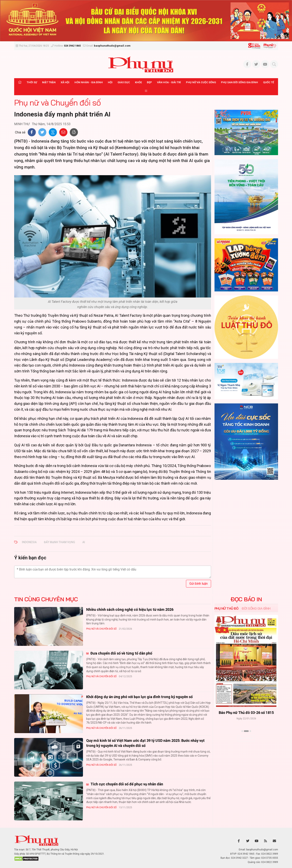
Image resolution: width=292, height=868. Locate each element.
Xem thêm (246, 738)
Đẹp (149, 82)
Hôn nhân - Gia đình (89, 82)
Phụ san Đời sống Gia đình (239, 82)
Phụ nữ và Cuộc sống (201, 82)
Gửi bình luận (199, 584)
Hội (110, 82)
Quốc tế (269, 82)
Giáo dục (124, 82)
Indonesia (29, 542)
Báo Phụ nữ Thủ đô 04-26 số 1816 (246, 713)
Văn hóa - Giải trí (169, 82)
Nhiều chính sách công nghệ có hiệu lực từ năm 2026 (130, 609)
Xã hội (65, 82)
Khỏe (138, 82)
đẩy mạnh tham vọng (59, 542)
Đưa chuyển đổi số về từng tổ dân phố (121, 653)
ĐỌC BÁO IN (246, 599)
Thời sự (32, 82)
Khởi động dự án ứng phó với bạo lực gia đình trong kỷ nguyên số (139, 697)
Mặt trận (49, 82)
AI (84, 542)
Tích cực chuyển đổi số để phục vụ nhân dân (126, 784)
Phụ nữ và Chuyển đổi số (57, 102)
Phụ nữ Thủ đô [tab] (227, 608)
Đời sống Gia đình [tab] (256, 608)
